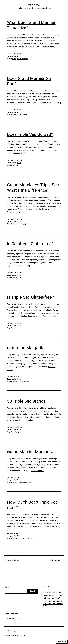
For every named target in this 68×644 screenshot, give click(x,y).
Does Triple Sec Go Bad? (30, 134)
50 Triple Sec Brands (26, 401)
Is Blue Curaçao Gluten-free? (53, 598)
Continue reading (49, 47)
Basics (19, 56)
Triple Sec (34, 5)
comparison (16, 538)
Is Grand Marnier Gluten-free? (53, 595)
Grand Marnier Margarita (30, 452)
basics (14, 59)
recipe (27, 381)
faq (18, 59)
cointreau (15, 277)
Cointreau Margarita (26, 348)
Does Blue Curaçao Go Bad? (52, 592)
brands (14, 432)
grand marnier (24, 59)
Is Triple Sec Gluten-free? (30, 297)
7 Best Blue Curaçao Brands (52, 601)
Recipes (19, 480)
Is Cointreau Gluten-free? (30, 244)
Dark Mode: (62, 642)
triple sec (15, 165)
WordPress (23, 635)
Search (7, 587)
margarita (22, 381)
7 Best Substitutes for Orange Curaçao (53, 605)
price (24, 538)
